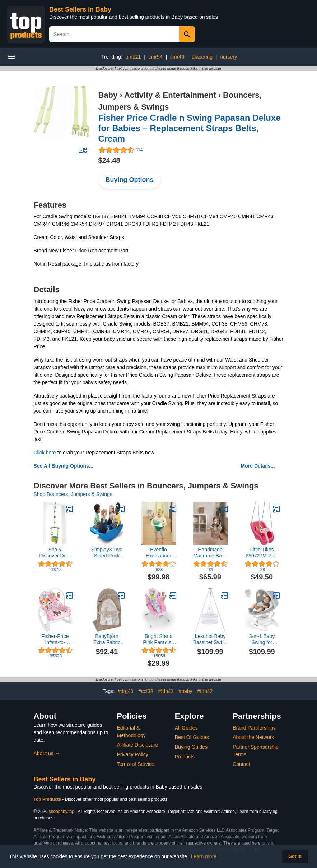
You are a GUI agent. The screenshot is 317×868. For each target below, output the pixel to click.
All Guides (186, 728)
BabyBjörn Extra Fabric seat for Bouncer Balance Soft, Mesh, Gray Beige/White (107, 639)
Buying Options (130, 180)
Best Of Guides (192, 737)
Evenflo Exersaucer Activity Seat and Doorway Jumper (158, 553)
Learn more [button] (204, 856)
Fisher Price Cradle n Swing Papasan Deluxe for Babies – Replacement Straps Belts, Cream (190, 128)
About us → (47, 753)
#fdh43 (166, 691)
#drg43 (126, 691)
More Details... (258, 466)
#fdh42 (205, 691)
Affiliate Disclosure (138, 745)
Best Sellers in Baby (80, 9)
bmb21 (133, 57)
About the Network (253, 737)
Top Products (48, 799)
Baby (108, 95)
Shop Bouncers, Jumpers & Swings (73, 494)
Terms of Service (136, 764)
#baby (185, 691)
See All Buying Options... (64, 466)
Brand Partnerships (254, 728)
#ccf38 (146, 691)
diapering (202, 57)
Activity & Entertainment (170, 95)
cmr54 (156, 57)
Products (185, 757)
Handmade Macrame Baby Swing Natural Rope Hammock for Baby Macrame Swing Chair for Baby (210, 553)
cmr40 (177, 57)
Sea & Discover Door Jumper (55, 553)
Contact (241, 764)
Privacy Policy (133, 754)
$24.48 (109, 160)
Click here (45, 453)
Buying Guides (191, 747)
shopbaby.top (62, 812)
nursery (229, 57)
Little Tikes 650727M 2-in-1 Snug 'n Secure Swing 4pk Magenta (262, 553)
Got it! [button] (295, 856)
